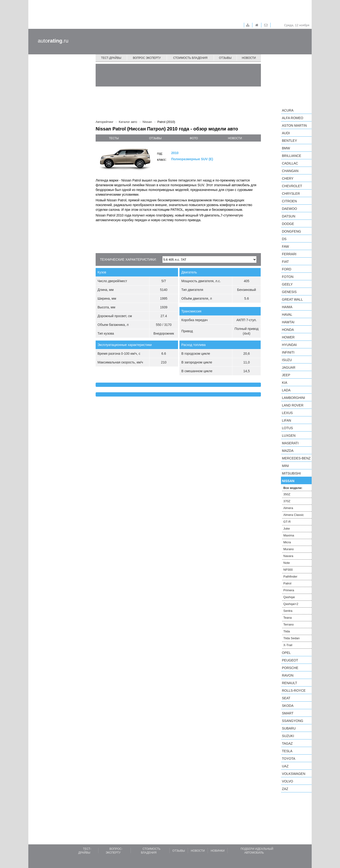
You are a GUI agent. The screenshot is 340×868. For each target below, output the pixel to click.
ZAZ (285, 789)
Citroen (289, 201)
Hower (288, 337)
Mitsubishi (291, 473)
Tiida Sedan (291, 638)
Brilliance (292, 156)
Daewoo (289, 209)
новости (235, 138)
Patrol (287, 583)
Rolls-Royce (294, 691)
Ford (287, 269)
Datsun (289, 216)
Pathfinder (290, 577)
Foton (288, 277)
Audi (286, 133)
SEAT (286, 698)
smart (288, 713)
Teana (287, 618)
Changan (290, 171)
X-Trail (288, 645)
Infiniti (288, 352)
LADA (286, 390)
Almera (288, 508)
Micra (287, 542)
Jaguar (289, 367)
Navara (288, 556)
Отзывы (225, 58)
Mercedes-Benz (296, 458)
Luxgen (289, 436)
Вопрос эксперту (147, 58)
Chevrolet (292, 186)
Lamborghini (293, 398)
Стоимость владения (190, 58)
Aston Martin (294, 125)
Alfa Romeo (293, 118)
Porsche (290, 668)
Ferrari (289, 254)
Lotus (287, 428)
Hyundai (289, 345)
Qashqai (289, 597)
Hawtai (288, 322)
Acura (288, 110)
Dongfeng (291, 231)
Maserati (290, 443)
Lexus (287, 413)
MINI (285, 466)
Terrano (289, 624)
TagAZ (287, 743)
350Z (287, 494)
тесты (114, 138)
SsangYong (293, 721)
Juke (287, 529)
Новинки (218, 851)
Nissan (288, 481)
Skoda (288, 706)
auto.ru (53, 41)
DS (284, 239)
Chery (288, 178)
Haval (287, 315)
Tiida (287, 631)
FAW (285, 246)
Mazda (288, 451)
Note (287, 563)
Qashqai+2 (291, 604)
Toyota (289, 759)
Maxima (289, 535)
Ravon (288, 675)
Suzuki (288, 736)
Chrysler (291, 194)
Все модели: (293, 488)
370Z (287, 501)
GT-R (287, 522)
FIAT (285, 262)
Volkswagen (294, 774)
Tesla (287, 751)
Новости (249, 58)
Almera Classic (294, 515)
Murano (289, 549)
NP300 (288, 570)
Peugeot (290, 660)
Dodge (288, 224)
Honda (288, 330)
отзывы (155, 138)
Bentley (289, 141)
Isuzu (287, 360)
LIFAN (287, 420)
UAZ (285, 766)
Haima (287, 307)
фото (194, 138)
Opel (286, 653)
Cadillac (290, 163)
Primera (289, 590)
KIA (285, 383)
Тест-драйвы (111, 58)
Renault (289, 683)
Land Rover (293, 405)
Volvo (287, 781)
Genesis (289, 292)
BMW (286, 148)
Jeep (286, 375)
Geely (287, 284)
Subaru (289, 728)
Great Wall (292, 299)
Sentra (288, 611)
